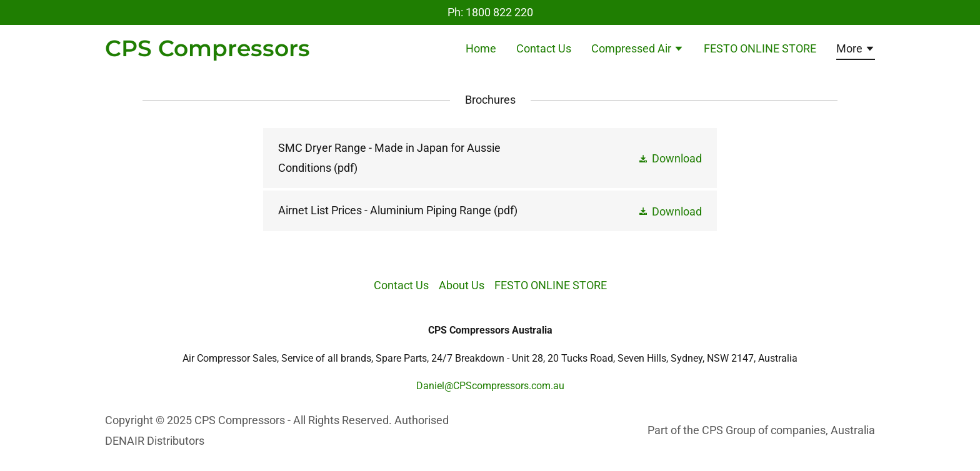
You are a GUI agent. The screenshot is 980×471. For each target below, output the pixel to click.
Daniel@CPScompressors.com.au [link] (490, 386)
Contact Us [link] (544, 48)
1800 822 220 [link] (499, 12)
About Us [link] (462, 285)
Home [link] (481, 48)
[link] (207, 52)
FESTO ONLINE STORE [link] (760, 48)
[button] (637, 50)
